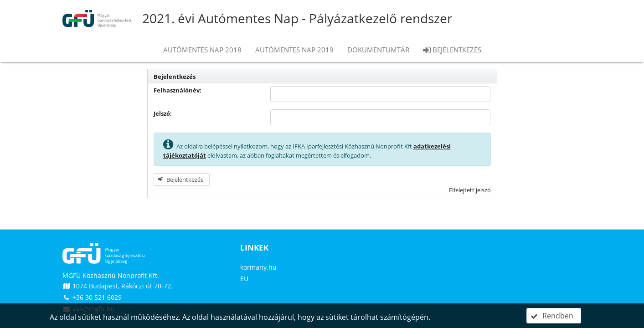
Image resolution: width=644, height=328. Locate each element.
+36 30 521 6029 (92, 297)
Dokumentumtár (378, 50)
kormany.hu (258, 267)
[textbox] (380, 94)
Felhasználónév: (178, 90)
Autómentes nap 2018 (202, 50)
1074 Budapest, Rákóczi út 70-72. (118, 286)
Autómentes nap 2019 (294, 50)
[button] (182, 179)
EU (244, 279)
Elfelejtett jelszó (470, 190)
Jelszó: (163, 113)
